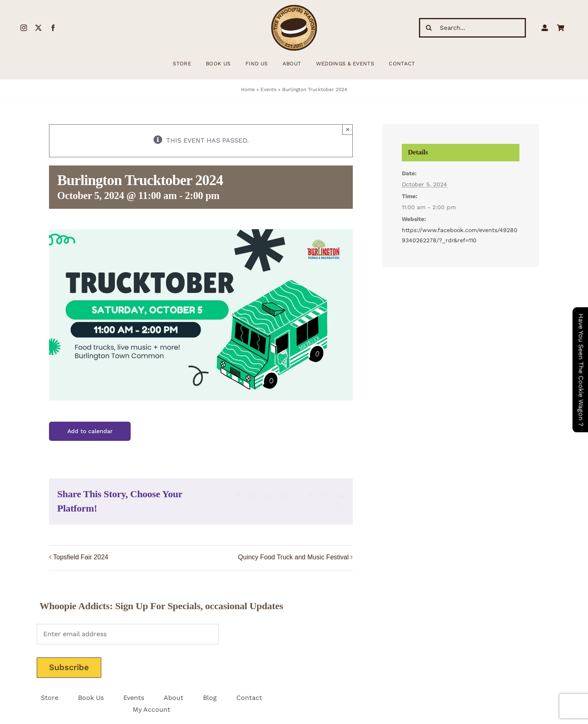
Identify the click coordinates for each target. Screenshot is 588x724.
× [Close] (348, 129)
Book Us (91, 698)
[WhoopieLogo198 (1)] (294, 8)
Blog (210, 698)
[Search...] (472, 28)
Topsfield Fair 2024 (81, 557)
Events (268, 89)
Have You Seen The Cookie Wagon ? (581, 370)
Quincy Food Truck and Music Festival (293, 557)
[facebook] (53, 28)
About (174, 698)
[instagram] (24, 28)
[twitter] (38, 28)
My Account (151, 709)
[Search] (429, 28)
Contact (249, 698)
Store (50, 698)
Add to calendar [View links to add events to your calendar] (90, 431)
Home (248, 89)
